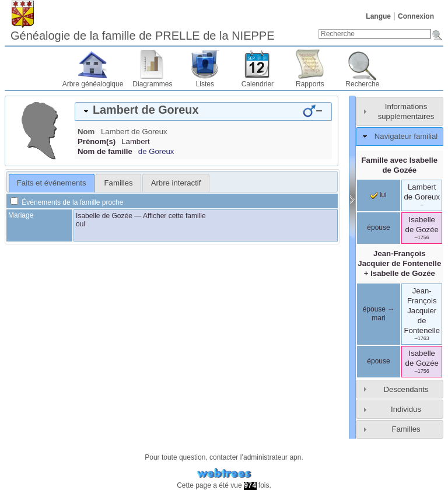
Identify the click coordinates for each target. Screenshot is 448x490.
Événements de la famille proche (67, 202)
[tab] (203, 111)
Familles (406, 429)
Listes (205, 84)
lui (378, 195)
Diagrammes (152, 84)
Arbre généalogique (93, 84)
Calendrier (258, 84)
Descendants (406, 389)
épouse (378, 228)
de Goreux (156, 151)
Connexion (416, 16)
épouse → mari (379, 314)
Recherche (362, 84)
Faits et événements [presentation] (52, 183)
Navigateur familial (406, 136)
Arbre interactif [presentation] (176, 183)
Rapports (310, 84)
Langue (378, 16)
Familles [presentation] (119, 183)
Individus (406, 409)
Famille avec (400, 165)
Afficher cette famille (174, 216)
